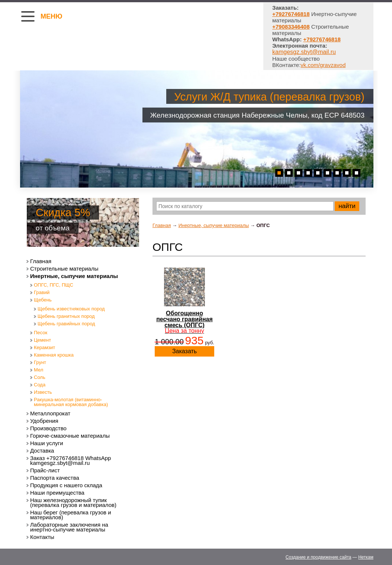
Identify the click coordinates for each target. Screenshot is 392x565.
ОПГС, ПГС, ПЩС (54, 285)
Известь (43, 392)
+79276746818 (322, 39)
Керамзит (44, 347)
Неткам (366, 557)
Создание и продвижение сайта (319, 557)
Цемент (42, 340)
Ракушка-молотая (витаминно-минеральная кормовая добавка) (71, 402)
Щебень (43, 300)
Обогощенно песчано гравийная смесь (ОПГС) (184, 322)
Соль (40, 377)
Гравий (42, 292)
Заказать (184, 351)
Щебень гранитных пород (66, 316)
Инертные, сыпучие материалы (214, 225)
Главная (162, 225)
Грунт (40, 362)
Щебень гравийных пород (66, 324)
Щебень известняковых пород (71, 309)
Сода (40, 385)
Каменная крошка (54, 355)
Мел (38, 370)
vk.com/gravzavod (323, 65)
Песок (41, 333)
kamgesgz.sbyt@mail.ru (304, 52)
